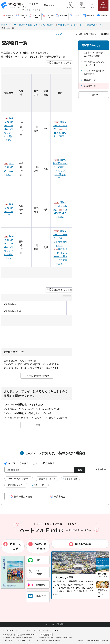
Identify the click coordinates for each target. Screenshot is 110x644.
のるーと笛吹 (40, 485)
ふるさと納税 (71, 479)
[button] (71, 6)
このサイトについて (12, 630)
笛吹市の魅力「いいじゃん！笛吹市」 (37, 25)
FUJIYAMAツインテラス (19, 479)
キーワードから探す (18, 463)
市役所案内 (47, 635)
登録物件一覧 (90, 86)
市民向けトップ (9, 25)
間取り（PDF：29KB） (60, 206)
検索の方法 (101, 469)
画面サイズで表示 (63, 63)
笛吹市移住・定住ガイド (70, 25)
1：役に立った (14, 409)
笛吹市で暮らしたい (94, 25)
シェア (58, 34)
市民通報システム (16, 485)
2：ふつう (30, 409)
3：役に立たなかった (49, 409)
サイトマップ (58, 630)
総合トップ (49, 5)
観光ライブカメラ (47, 479)
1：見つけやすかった (17, 418)
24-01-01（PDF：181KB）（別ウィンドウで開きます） (9, 129)
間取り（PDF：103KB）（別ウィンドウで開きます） (60, 238)
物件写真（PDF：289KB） (60, 133)
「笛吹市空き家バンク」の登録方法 (95, 73)
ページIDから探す (46, 463)
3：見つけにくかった (56, 418)
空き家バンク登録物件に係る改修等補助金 (95, 54)
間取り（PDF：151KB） (60, 126)
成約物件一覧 (90, 80)
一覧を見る (95, 95)
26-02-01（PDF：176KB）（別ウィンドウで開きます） (9, 247)
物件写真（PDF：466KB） (60, 213)
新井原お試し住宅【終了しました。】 (95, 63)
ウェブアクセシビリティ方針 (36, 630)
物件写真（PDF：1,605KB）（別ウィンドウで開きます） (60, 256)
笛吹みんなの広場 (64, 577)
